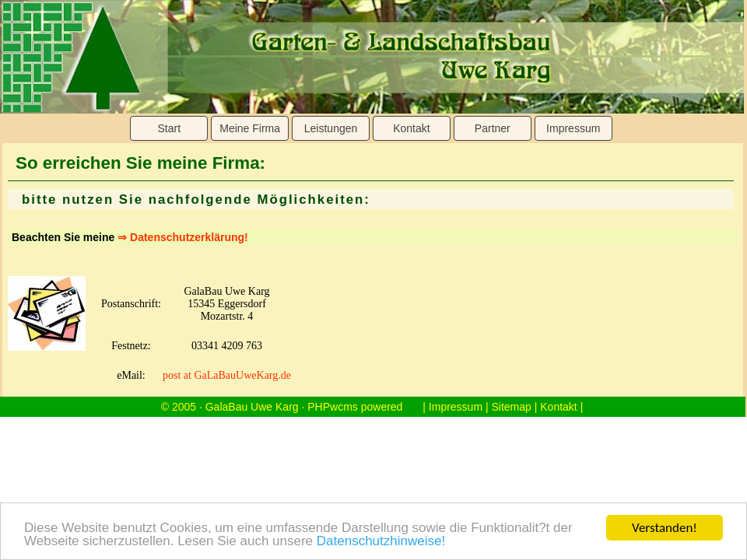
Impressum (573, 128)
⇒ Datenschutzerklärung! (183, 237)
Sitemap (511, 407)
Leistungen (331, 128)
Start (169, 128)
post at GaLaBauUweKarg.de (227, 375)
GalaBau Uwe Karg (252, 407)
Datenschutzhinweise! (381, 542)
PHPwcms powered (355, 407)
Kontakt (411, 128)
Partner (493, 128)
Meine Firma (250, 128)
